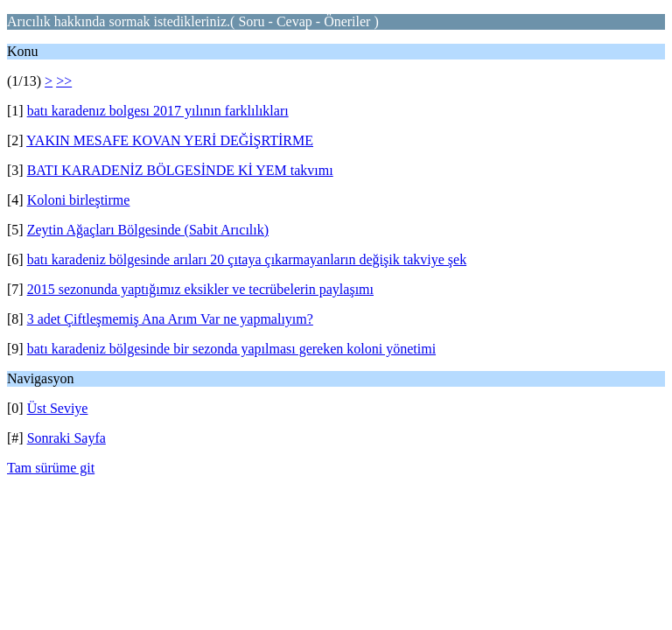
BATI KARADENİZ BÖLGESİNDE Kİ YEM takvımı (180, 170)
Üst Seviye (58, 408)
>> (64, 81)
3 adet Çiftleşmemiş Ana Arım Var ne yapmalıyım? (170, 319)
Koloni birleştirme (79, 200)
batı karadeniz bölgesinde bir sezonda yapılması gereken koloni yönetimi (231, 349)
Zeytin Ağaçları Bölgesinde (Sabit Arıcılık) (148, 230)
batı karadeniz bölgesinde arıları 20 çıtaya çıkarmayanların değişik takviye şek (247, 259)
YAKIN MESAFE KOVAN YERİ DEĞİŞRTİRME (170, 140)
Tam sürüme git (51, 468)
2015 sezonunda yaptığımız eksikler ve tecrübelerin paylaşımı (200, 289)
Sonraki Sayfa (66, 438)
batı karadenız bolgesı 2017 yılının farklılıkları (158, 111)
